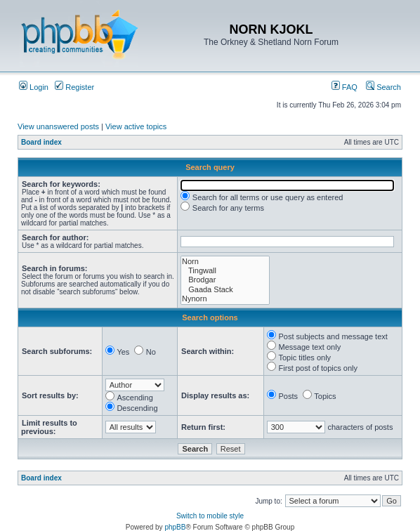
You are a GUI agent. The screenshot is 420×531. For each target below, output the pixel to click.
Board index (41, 142)
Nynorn (225, 299)
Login (34, 87)
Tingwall (225, 271)
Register (74, 87)
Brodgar (225, 280)
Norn (225, 262)
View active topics (136, 126)
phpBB (175, 527)
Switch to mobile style (210, 516)
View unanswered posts (58, 126)
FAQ (344, 87)
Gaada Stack (225, 290)
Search (383, 87)
